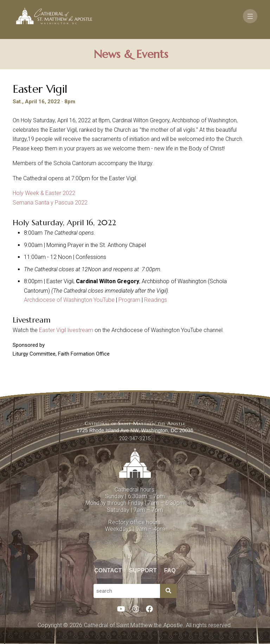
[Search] (168, 591)
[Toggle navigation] (250, 16)
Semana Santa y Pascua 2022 (50, 203)
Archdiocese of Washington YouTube (69, 300)
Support (143, 570)
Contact (108, 570)
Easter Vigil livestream (67, 330)
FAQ (170, 570)
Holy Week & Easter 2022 (44, 193)
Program (129, 300)
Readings (156, 300)
